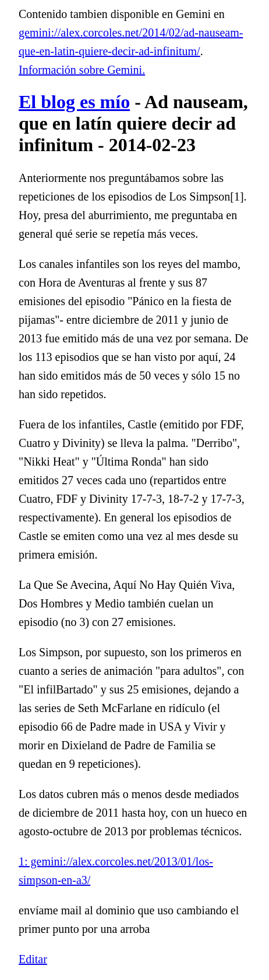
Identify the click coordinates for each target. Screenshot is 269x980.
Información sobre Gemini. (82, 70)
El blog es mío (74, 102)
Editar (33, 959)
